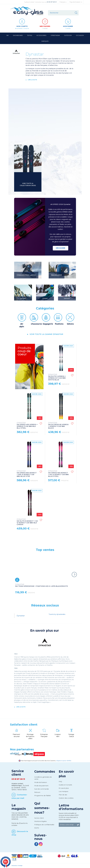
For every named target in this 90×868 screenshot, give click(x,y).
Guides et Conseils (65, 785)
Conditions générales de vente (43, 778)
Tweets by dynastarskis (57, 614)
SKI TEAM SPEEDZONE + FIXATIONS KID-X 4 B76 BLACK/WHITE (41, 585)
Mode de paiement (41, 786)
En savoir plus (64, 788)
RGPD (37, 828)
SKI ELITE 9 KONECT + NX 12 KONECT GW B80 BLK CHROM (27, 522)
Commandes (45, 772)
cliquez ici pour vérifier (64, 761)
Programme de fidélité (43, 796)
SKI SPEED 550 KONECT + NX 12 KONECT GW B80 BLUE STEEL (58, 474)
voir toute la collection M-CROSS (28, 184)
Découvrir (61, 248)
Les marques (63, 791)
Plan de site (63, 795)
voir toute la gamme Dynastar (46, 334)
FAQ (60, 782)
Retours (37, 792)
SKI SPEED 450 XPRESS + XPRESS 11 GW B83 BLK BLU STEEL (27, 425)
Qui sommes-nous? (42, 808)
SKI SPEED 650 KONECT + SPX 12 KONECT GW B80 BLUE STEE (27, 474)
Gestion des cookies (66, 798)
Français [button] (63, 2)
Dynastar (21, 616)
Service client (39, 818)
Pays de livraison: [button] (76, 2)
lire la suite (32, 80)
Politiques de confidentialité (44, 825)
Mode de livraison (41, 782)
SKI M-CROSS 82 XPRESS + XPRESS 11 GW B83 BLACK (58, 425)
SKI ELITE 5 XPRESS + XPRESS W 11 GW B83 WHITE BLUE (57, 377)
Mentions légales (40, 821)
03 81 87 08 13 (51, 2)
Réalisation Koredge (17, 866)
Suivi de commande (42, 789)
